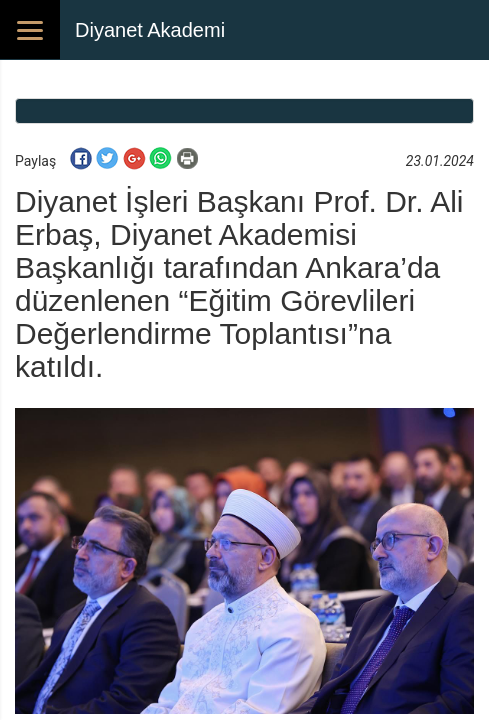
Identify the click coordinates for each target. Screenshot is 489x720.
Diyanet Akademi (150, 30)
